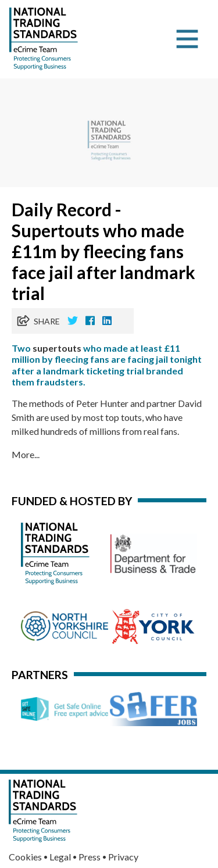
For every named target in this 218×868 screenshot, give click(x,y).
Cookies (25, 857)
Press (90, 857)
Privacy (123, 857)
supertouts (57, 348)
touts (131, 417)
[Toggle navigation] (187, 39)
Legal (60, 857)
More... (26, 454)
